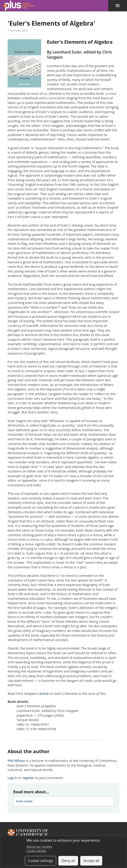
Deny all (68, 861)
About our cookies (39, 846)
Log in (12, 778)
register (28, 778)
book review (24, 801)
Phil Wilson (16, 761)
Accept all (91, 861)
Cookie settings (41, 861)
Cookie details (36, 851)
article (44, 693)
